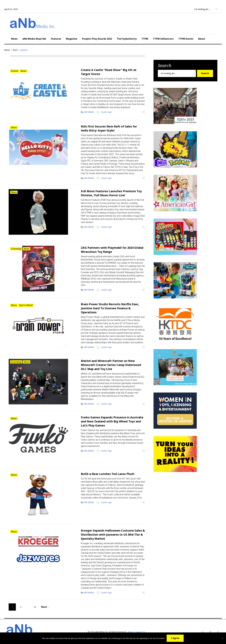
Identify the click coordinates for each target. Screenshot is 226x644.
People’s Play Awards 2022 (97, 39)
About (202, 39)
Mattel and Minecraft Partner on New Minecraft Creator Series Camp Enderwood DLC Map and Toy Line (112, 364)
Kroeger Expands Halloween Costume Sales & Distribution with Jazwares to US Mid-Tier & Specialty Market (112, 534)
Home (7, 50)
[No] (222, 638)
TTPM (145, 39)
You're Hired (26, 305)
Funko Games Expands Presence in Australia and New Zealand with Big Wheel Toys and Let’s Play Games (113, 421)
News (14, 39)
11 (35, 606)
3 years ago (106, 112)
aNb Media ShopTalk (34, 39)
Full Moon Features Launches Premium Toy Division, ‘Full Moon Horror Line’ (112, 193)
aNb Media (89, 112)
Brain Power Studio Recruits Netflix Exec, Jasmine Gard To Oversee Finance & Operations (111, 308)
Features (56, 39)
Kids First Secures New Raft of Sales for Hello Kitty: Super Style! (109, 128)
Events (15, 71)
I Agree (175, 638)
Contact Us (140, 631)
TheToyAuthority (127, 39)
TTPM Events (186, 39)
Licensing (16, 249)
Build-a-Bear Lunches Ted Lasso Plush (108, 473)
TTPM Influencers (163, 39)
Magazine (72, 39)
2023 (15, 50)
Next (46, 606)
